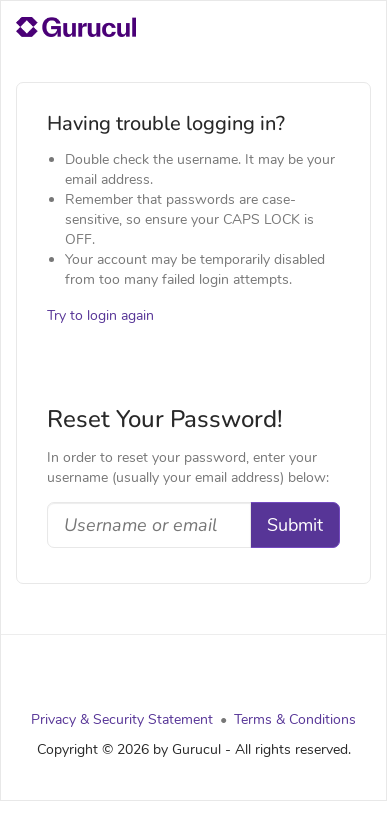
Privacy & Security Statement (122, 719)
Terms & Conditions (295, 719)
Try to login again (100, 315)
